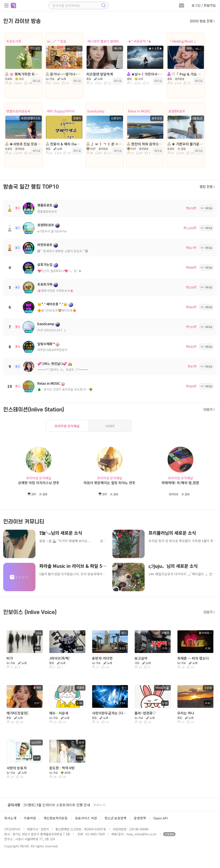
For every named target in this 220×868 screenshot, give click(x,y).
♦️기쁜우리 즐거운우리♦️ (52, 231)
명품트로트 (45, 205)
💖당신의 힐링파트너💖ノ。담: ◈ (59, 271)
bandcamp (96, 111)
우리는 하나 (186, 713)
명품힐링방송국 (47, 211)
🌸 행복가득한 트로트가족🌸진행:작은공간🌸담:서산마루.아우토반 (23, 74)
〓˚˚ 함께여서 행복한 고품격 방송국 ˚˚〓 (63, 251)
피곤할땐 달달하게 (100, 74)
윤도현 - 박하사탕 (62, 768)
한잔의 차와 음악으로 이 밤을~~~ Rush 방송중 (145, 144)
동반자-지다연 (102, 658)
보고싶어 (141, 658)
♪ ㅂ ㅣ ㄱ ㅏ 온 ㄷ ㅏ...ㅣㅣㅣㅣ (104, 144)
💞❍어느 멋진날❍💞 (52, 364)
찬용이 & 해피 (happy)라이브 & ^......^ (64, 144)
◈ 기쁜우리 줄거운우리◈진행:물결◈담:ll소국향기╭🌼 (185, 144)
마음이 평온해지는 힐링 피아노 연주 (109, 483)
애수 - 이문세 (59, 713)
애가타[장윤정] (17, 713)
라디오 (37, 81)
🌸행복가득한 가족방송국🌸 (55, 291)
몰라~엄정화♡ (145, 713)
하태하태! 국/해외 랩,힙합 (180, 483)
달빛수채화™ (46, 344)
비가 (10, 658)
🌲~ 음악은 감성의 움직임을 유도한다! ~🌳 (65, 389)
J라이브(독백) (59, 658)
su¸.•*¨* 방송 (57, 41)
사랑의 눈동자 (17, 768)
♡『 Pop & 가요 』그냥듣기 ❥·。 (185, 74)
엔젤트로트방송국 (18, 111)
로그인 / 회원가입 (204, 5)
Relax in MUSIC (139, 111)
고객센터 (169, 834)
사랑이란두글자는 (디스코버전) (110, 713)
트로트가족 (14, 41)
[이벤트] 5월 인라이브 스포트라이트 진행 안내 (57, 805)
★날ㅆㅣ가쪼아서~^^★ (145, 74)
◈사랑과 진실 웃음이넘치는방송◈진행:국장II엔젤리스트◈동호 (23, 144)
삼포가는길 (45, 264)
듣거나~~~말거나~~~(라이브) (64, 74)
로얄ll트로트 (177, 111)
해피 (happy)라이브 (61, 111)
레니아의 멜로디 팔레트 (103, 41)
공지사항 (14, 805)
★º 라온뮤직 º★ (140, 41)
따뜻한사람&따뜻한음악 (52, 350)
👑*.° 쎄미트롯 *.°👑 (52, 304)
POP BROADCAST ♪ (52, 330)
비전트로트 (45, 245)
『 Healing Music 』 (183, 41)
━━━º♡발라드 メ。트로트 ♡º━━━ (63, 369)
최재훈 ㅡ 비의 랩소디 (193, 658)
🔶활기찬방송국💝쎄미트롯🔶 (57, 310)
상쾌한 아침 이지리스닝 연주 (39, 483)
